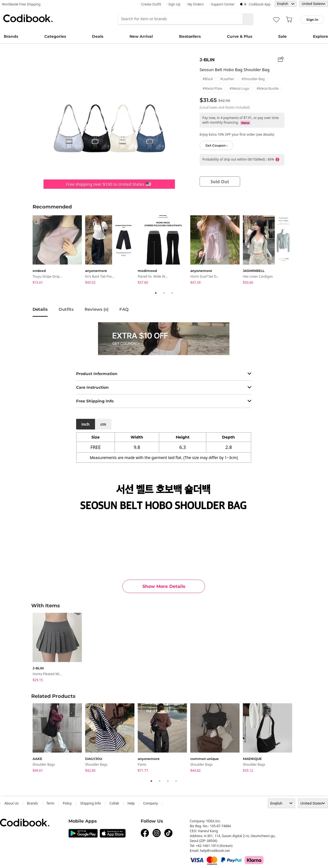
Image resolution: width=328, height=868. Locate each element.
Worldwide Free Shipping (21, 4)
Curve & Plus (240, 36)
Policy (67, 803)
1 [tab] (156, 293)
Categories (55, 36)
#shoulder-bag (253, 79)
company (151, 803)
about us (11, 803)
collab (114, 803)
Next (300, 251)
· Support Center (222, 4)
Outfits (66, 309)
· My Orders (195, 4)
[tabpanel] (59, 251)
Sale (282, 36)
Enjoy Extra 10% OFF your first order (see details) (237, 134)
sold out (220, 182)
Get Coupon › (216, 145)
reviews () (97, 309)
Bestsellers (190, 36)
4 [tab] (176, 781)
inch (86, 424)
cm (103, 424)
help (131, 803)
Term (51, 803)
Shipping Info (91, 803)
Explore (320, 36)
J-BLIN (207, 60)
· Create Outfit (150, 4)
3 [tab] (172, 293)
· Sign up (174, 4)
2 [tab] (164, 293)
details (40, 309)
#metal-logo (240, 88)
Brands (11, 36)
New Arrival (141, 36)
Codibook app (260, 4)
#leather (227, 79)
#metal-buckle (268, 88)
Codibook (28, 18)
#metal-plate (212, 88)
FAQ (124, 309)
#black (208, 79)
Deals (98, 36)
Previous (28, 251)
